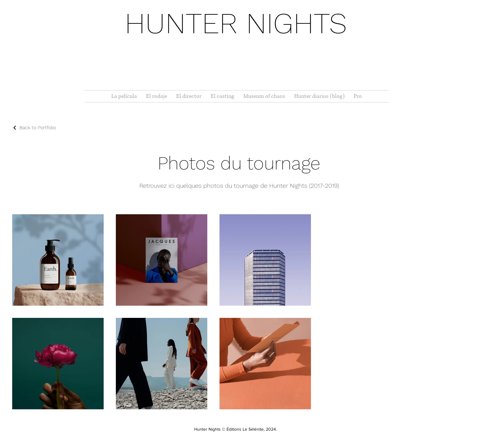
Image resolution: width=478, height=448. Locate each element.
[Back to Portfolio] (34, 128)
